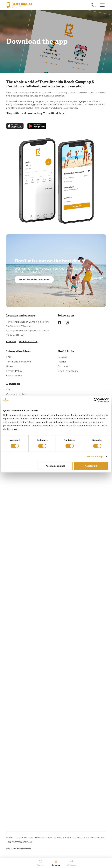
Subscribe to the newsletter (34, 279)
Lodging (63, 357)
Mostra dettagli (95, 457)
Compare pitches (16, 394)
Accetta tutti (91, 466)
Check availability (68, 371)
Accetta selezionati (55, 466)
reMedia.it (26, 849)
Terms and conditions (19, 362)
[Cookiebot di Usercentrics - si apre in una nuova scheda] (96, 400)
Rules (10, 366)
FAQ (9, 357)
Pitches (62, 362)
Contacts (11, 341)
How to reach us (28, 341)
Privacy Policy (14, 371)
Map (9, 390)
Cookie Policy (14, 376)
